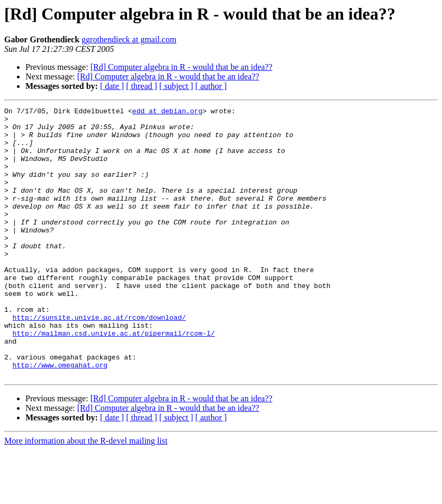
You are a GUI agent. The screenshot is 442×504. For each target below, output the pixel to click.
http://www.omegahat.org (60, 417)
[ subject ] (176, 86)
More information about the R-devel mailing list (86, 495)
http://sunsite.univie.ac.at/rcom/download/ (100, 360)
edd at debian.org (168, 112)
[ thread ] (142, 86)
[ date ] (112, 86)
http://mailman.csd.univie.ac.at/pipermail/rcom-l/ (114, 379)
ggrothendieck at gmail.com (129, 39)
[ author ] (211, 86)
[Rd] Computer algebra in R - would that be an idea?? (182, 67)
